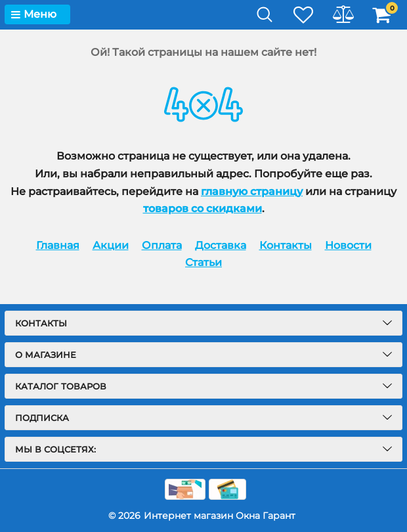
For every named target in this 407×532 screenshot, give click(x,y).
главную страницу (252, 191)
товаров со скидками (203, 209)
